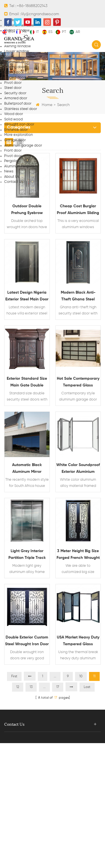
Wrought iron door (19, 124)
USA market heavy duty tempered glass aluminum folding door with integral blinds (78, 641)
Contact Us (14, 182)
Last (87, 687)
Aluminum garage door (23, 146)
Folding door (15, 67)
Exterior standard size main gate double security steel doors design (27, 383)
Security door (15, 93)
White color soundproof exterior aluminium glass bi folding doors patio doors (78, 469)
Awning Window (17, 46)
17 (58, 687)
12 (18, 687)
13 (31, 687)
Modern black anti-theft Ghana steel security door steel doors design (78, 297)
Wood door (14, 114)
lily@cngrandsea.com (40, 14)
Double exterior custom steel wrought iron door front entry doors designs (27, 641)
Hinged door (15, 77)
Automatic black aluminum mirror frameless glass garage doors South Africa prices (27, 469)
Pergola (11, 161)
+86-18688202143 (32, 6)
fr (21, 32)
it (34, 32)
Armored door (16, 98)
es (47, 32)
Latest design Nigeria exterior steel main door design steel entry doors (27, 297)
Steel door (13, 88)
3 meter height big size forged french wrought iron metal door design (78, 555)
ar (75, 32)
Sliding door (14, 72)
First (14, 676)
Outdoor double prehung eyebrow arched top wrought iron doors (27, 210)
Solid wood (13, 119)
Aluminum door (17, 62)
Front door (13, 151)
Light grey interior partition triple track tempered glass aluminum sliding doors (27, 555)
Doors (9, 57)
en (8, 32)
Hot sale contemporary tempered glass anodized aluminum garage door (78, 383)
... (55, 676)
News (9, 171)
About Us (12, 177)
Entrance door (16, 130)
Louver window (17, 51)
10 (81, 676)
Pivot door (13, 83)
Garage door (15, 140)
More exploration (18, 135)
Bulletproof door (18, 104)
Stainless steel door (21, 109)
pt (61, 32)
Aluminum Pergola (19, 166)
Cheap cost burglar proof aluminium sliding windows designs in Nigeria (78, 210)
